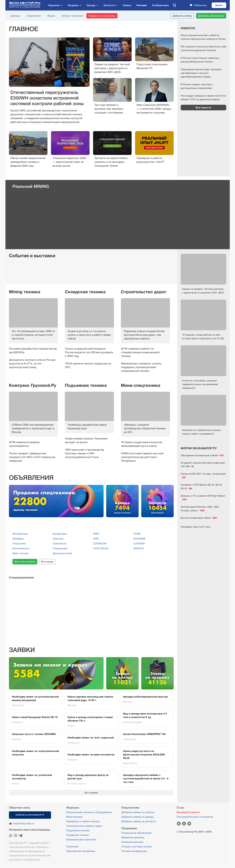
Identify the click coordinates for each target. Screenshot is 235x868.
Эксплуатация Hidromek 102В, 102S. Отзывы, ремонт (200, 509)
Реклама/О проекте (188, 812)
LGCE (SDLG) (101, 548)
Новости (188, 28)
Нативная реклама (132, 842)
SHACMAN (139, 539)
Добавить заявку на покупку (138, 812)
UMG (96, 539)
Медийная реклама (133, 837)
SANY (96, 534)
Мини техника (21, 553)
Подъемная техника (86, 385)
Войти (219, 5)
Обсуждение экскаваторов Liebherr (202, 455)
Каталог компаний (72, 16)
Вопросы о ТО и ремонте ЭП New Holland (203, 498)
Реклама (142, 5)
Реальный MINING (31, 186)
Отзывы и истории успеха (137, 846)
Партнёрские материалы (81, 851)
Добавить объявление (211, 16)
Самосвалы (60, 543)
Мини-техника (74, 817)
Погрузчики (19, 543)
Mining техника (25, 292)
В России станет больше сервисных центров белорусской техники (200, 60)
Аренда (91, 5)
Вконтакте (179, 824)
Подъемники (60, 548)
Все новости (203, 108)
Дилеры (15, 16)
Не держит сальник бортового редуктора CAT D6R (203, 465)
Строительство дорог (144, 292)
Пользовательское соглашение (195, 817)
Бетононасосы (21, 548)
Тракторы (58, 539)
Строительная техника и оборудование (89, 812)
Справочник (34, 16)
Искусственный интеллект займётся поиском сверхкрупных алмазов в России (203, 37)
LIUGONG (139, 543)
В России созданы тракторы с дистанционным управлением (197, 86)
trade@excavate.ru (24, 823)
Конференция (160, 5)
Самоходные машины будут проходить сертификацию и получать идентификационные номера (201, 73)
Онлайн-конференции (134, 851)
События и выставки (32, 256)
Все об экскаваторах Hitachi (199, 518)
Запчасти (109, 5)
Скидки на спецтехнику (102, 16)
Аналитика (72, 846)
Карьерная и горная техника (83, 821)
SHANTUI (139, 548)
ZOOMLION (100, 543)
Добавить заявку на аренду (137, 817)
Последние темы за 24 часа (195, 527)
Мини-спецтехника (141, 385)
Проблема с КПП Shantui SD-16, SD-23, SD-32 (202, 487)
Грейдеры (18, 539)
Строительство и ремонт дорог (84, 826)
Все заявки (91, 793)
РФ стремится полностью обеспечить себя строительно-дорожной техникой (203, 48)
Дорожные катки (62, 553)
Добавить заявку (182, 16)
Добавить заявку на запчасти (139, 821)
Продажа (73, 5)
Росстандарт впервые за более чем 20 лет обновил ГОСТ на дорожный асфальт (203, 98)
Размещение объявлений (136, 833)
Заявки (127, 5)
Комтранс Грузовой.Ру (33, 385)
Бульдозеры (60, 534)
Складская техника (85, 292)
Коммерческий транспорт (81, 839)
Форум (51, 16)
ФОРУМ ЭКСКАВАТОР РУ (199, 448)
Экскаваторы (20, 534)
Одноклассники (184, 824)
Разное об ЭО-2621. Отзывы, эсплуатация (203, 476)
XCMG (137, 534)
